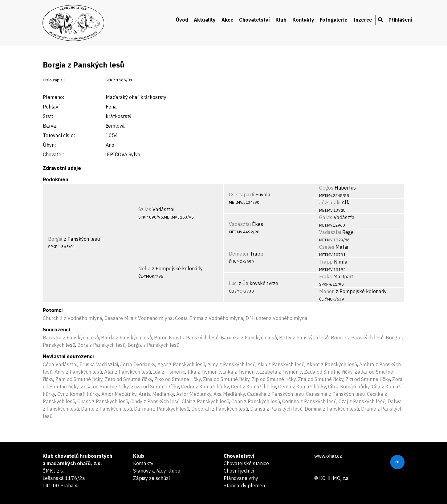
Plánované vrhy (241, 478)
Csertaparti (242, 195)
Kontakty (303, 20)
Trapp (326, 262)
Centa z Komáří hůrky (302, 387)
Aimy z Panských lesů (231, 364)
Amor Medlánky (119, 394)
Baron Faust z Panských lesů (186, 338)
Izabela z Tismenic (281, 372)
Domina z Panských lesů (332, 409)
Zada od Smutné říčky (328, 372)
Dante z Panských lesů (106, 409)
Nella (144, 268)
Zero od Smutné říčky (128, 379)
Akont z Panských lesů (332, 364)
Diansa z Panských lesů (276, 409)
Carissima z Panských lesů (335, 394)
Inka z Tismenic (240, 372)
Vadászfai (240, 224)
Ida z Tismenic (169, 372)
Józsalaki (330, 203)
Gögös (326, 188)
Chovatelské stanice (246, 463)
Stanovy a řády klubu (157, 471)
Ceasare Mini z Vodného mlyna (139, 318)
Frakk (326, 277)
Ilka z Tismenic (204, 372)
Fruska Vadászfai (99, 364)
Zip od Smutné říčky (274, 379)
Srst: (48, 116)
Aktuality (205, 20)
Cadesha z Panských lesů (275, 394)
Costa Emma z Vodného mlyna (209, 318)
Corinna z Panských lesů (309, 401)
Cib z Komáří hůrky (349, 387)
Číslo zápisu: (54, 80)
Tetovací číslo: (59, 135)
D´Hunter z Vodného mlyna (276, 318)
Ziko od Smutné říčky (178, 379)
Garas (326, 217)
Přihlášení (400, 20)
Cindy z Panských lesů (155, 401)
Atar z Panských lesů (128, 372)
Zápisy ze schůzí (151, 478)
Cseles (327, 247)
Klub (281, 20)
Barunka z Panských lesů (249, 338)
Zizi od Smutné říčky (368, 379)
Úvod (182, 20)
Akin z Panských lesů (281, 364)
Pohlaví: (52, 107)
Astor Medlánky (194, 394)
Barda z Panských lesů (126, 338)
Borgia (55, 239)
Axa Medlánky (229, 394)
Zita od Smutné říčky (321, 379)
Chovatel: (53, 154)
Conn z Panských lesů (256, 401)
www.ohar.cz (328, 456)
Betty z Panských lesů (304, 338)
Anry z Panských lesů (78, 372)
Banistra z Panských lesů (71, 338)
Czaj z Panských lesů (362, 401)
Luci (233, 283)
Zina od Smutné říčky (226, 379)
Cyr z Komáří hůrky (78, 394)
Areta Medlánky (156, 394)
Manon (327, 291)
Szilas (145, 209)
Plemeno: (53, 97)
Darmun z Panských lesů (162, 409)
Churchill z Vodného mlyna (73, 318)
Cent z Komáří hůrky (254, 387)
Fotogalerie (334, 20)
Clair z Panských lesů (205, 401)
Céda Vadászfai (60, 364)
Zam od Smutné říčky (79, 379)
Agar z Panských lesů (181, 364)
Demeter (239, 254)
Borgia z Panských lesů (153, 345)
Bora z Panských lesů (101, 345)
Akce (228, 20)
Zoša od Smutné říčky (105, 387)
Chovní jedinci (239, 471)
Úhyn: (49, 145)
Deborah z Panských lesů (220, 409)
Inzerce (363, 20)
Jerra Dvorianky (138, 364)
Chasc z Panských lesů (103, 401)
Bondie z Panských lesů (357, 338)
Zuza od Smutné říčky (155, 387)
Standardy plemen (244, 486)
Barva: (50, 126)
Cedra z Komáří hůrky (205, 387)
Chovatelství (254, 20)
